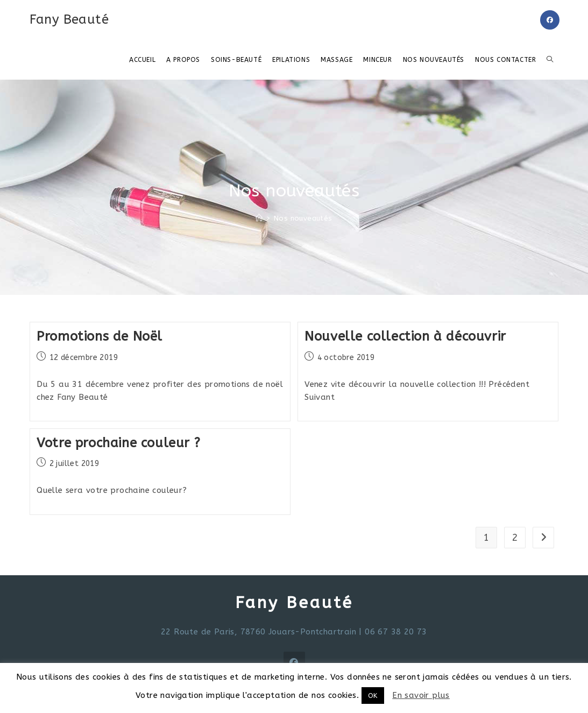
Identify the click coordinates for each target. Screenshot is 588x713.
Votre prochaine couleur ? (118, 443)
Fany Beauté (69, 19)
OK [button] (373, 696)
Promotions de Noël (100, 336)
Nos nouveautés (303, 218)
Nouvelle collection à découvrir (405, 336)
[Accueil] (259, 218)
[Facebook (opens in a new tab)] (550, 20)
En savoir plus (421, 695)
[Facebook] (294, 662)
